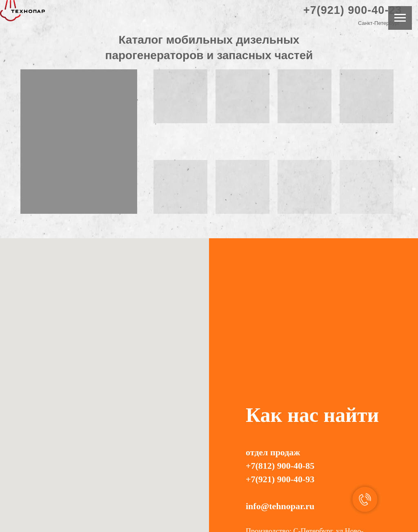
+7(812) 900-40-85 (280, 466)
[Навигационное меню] (400, 18)
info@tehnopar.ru (280, 506)
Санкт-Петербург (379, 23)
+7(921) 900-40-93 (280, 479)
